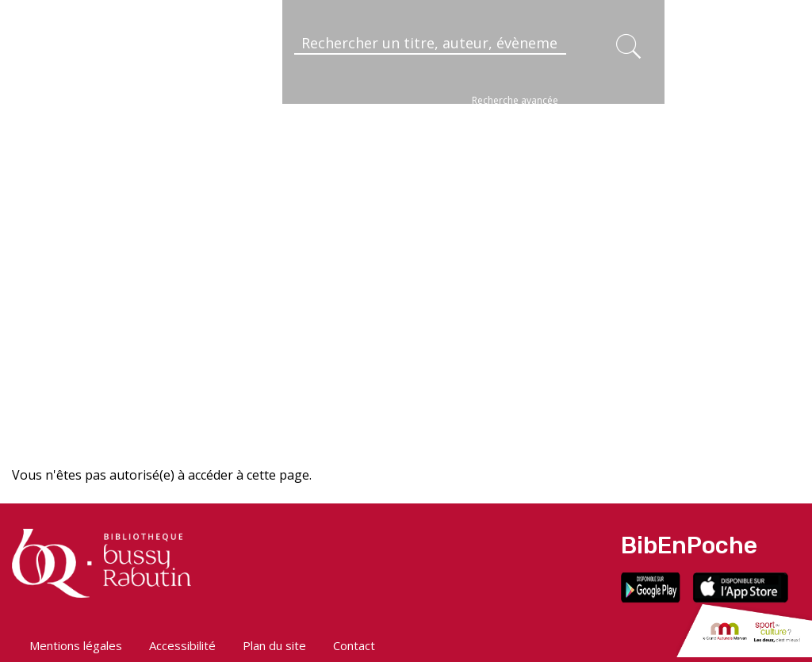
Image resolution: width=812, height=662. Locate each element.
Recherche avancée (515, 100)
